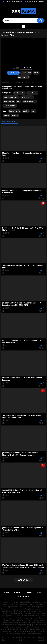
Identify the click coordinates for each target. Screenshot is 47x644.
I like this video (14, 68)
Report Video (26, 73)
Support (18, 593)
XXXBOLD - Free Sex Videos (14, 2)
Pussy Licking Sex (30, 102)
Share (36, 73)
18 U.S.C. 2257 (23, 596)
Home (7, 593)
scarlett (26, 111)
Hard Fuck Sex (9, 102)
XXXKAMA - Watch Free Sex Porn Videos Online (21, 639)
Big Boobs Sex (19, 93)
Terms (29, 593)
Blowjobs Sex (32, 93)
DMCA (39, 593)
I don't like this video (17, 68)
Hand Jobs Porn (27, 97)
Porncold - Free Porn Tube (36, 2)
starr (34, 111)
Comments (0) (23, 77)
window (15, 115)
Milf (19, 102)
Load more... (23, 580)
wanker (6, 115)
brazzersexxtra (15, 111)
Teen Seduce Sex (10, 106)
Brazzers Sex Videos (11, 97)
